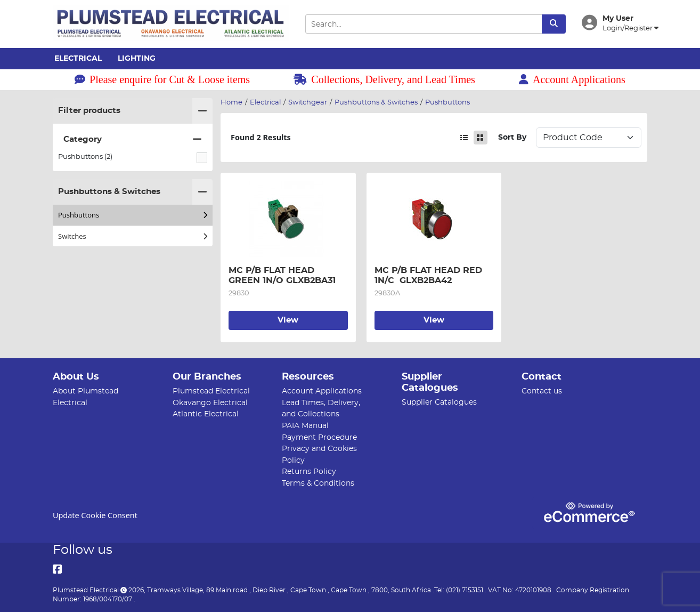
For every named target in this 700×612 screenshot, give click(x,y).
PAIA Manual (305, 426)
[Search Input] (424, 24)
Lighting (137, 59)
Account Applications (572, 79)
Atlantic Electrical (206, 414)
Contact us (542, 391)
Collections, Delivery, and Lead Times (384, 79)
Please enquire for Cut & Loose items (162, 79)
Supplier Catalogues (439, 402)
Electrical (78, 59)
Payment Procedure (319, 437)
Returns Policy (309, 472)
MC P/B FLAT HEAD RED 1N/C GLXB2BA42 (430, 275)
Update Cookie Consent (95, 515)
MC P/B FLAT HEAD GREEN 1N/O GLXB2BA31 (282, 275)
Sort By (512, 137)
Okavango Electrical (210, 403)
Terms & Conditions (318, 483)
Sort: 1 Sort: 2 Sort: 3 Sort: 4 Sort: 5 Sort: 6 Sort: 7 (589, 138)
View (288, 320)
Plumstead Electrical (211, 391)
